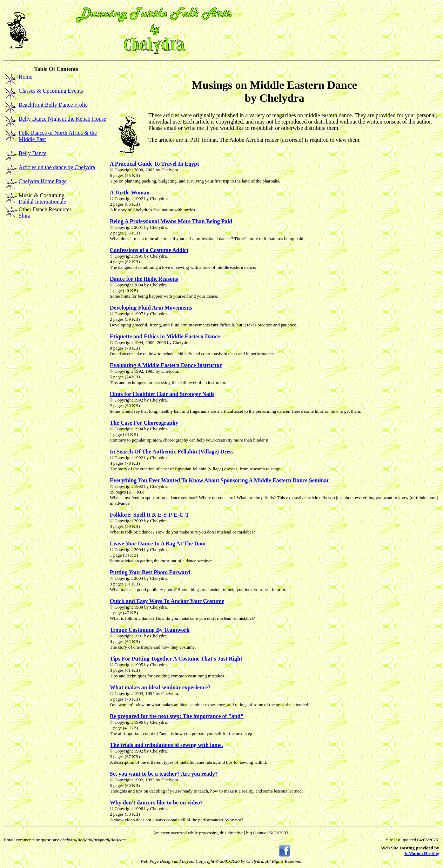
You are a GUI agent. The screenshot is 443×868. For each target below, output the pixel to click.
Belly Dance (33, 153)
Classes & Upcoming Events (51, 91)
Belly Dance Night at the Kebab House (62, 119)
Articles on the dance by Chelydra (57, 167)
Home (25, 77)
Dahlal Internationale (42, 202)
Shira (25, 216)
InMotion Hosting (422, 853)
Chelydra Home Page (43, 181)
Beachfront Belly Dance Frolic (53, 105)
